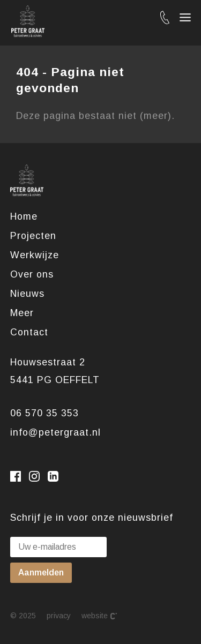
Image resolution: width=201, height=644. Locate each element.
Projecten (33, 236)
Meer (22, 313)
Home (24, 216)
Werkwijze (35, 255)
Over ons (32, 274)
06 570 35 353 (44, 413)
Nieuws (27, 294)
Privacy (59, 616)
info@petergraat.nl (55, 432)
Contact (29, 332)
